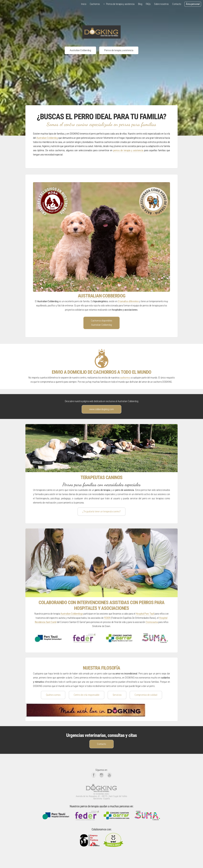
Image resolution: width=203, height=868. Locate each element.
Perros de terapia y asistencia (120, 4)
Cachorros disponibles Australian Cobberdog (101, 323)
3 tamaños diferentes (128, 301)
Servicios (117, 695)
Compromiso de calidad (146, 695)
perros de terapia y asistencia (129, 150)
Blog (140, 4)
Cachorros (95, 4)
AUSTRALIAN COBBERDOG (102, 296)
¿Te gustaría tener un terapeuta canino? (101, 512)
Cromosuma (152, 622)
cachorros (125, 378)
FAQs (148, 4)
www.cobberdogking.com (101, 409)
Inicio (84, 4)
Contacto (177, 4)
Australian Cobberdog (80, 50)
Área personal (193, 4)
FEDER (107, 618)
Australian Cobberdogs (72, 614)
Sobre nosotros (161, 4)
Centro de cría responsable (87, 695)
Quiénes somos (53, 695)
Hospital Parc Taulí (145, 614)
